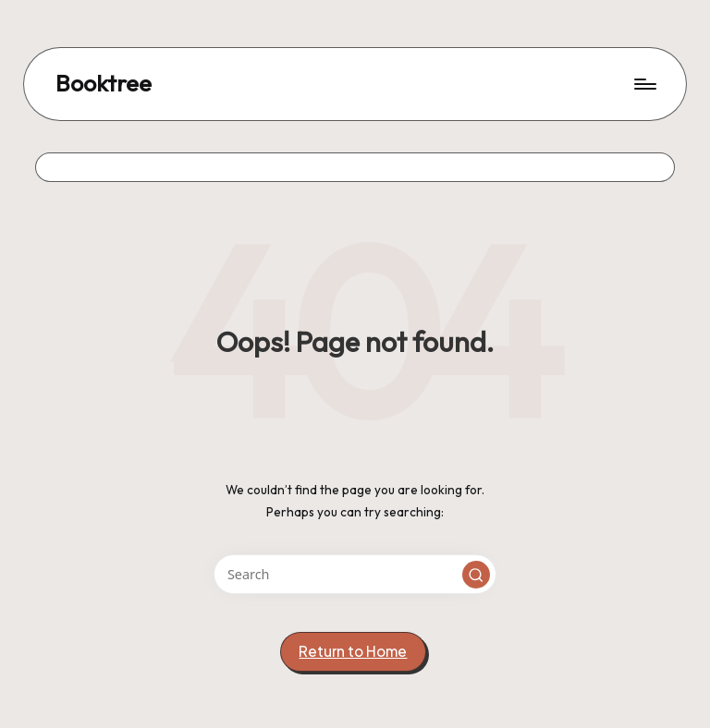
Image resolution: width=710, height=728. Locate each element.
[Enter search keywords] (355, 574)
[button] (476, 575)
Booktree (104, 84)
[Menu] (644, 84)
